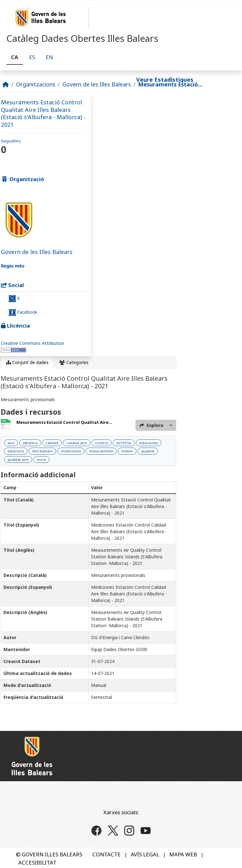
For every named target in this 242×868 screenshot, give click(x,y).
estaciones (149, 443)
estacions (16, 451)
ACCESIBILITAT (37, 862)
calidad (52, 443)
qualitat (148, 451)
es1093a (124, 443)
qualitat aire (18, 459)
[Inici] (6, 84)
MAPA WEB (183, 854)
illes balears (42, 451)
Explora (151, 425)
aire (11, 443)
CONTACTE (107, 854)
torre (41, 459)
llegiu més (13, 266)
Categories (74, 362)
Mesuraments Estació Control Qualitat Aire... (64, 422)
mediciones (71, 451)
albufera (30, 443)
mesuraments (101, 451)
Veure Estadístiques (165, 80)
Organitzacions (36, 84)
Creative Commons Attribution (33, 343)
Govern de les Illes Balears (97, 84)
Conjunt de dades (27, 362)
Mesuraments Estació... (170, 84)
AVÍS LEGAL (145, 854)
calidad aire (77, 443)
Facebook (23, 312)
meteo (127, 451)
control (102, 443)
